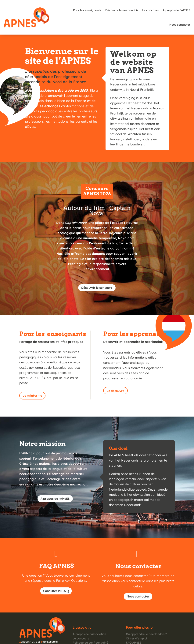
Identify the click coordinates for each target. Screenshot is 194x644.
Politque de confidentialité (90, 628)
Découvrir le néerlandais (97, 10)
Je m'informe (32, 381)
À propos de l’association (89, 620)
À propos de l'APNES (55, 484)
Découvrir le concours (97, 273)
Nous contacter (180, 10)
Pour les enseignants (62, 10)
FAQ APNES (134, 628)
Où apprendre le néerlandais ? (146, 620)
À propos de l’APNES (151, 10)
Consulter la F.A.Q (56, 576)
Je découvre (115, 376)
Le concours (125, 10)
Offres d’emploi (136, 624)
